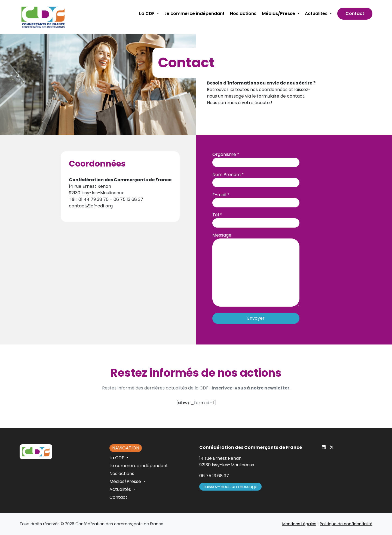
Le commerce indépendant (195, 13)
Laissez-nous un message (230, 487)
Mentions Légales (299, 524)
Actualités (317, 13)
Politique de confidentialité (346, 524)
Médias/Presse (279, 13)
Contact (355, 13)
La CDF (147, 13)
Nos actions (243, 13)
